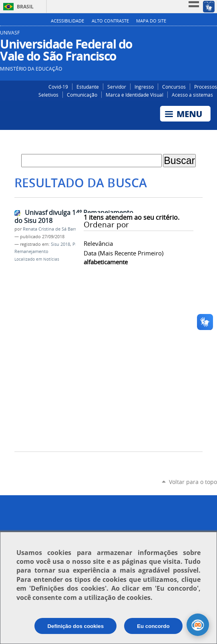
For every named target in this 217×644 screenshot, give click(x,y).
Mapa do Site (151, 21)
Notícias (51, 259)
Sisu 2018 (60, 244)
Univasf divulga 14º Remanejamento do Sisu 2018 (74, 217)
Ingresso (144, 87)
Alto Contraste (110, 21)
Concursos (174, 87)
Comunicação (82, 95)
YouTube (212, 36)
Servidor (117, 87)
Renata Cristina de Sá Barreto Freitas (60, 229)
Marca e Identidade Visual (135, 95)
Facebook (200, 36)
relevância (98, 243)
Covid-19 (58, 87)
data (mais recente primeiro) (124, 253)
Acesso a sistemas (192, 95)
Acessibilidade (67, 21)
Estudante (88, 87)
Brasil (25, 7)
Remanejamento (31, 251)
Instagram (188, 36)
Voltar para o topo (193, 482)
